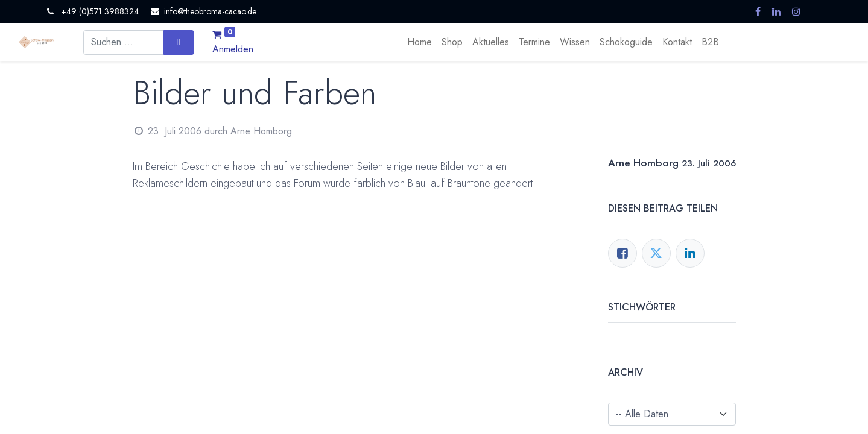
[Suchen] (179, 42)
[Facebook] (622, 253)
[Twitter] (656, 253)
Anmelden (233, 49)
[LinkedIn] (690, 253)
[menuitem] (420, 42)
